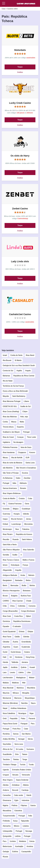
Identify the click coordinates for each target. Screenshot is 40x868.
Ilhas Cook (7, 616)
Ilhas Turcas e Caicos (11, 560)
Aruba (23, 575)
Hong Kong (30, 657)
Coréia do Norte (16, 355)
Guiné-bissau (16, 652)
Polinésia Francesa (10, 447)
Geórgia (6, 852)
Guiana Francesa (15, 504)
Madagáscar (21, 678)
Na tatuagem (18, 442)
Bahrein (31, 575)
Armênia (30, 846)
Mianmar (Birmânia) (10, 703)
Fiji (4, 504)
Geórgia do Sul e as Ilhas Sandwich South (19, 365)
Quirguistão (7, 836)
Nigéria (5, 805)
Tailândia (15, 662)
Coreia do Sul (8, 371)
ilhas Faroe (7, 637)
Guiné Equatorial (9, 632)
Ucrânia (13, 841)
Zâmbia (6, 785)
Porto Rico (17, 729)
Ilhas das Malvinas (10, 417)
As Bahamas (8, 478)
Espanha (20, 427)
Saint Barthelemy (19, 396)
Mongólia (26, 693)
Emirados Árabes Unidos (22, 770)
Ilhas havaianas (9, 452)
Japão (5, 667)
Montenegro (7, 529)
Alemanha (7, 826)
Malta (22, 422)
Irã (11, 657)
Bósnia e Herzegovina (11, 591)
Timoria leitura (8, 427)
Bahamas (6, 376)
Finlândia (6, 821)
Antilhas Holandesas (18, 708)
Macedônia (7, 811)
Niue (17, 529)
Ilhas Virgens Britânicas (12, 493)
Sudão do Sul (25, 406)
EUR (28, 458)
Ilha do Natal (8, 381)
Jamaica (25, 662)
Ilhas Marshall (8, 688)
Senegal (21, 739)
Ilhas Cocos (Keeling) (11, 412)
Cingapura (22, 452)
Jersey (29, 519)
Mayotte (6, 396)
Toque (20, 67)
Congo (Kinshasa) (28, 611)
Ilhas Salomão (28, 550)
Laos (5, 672)
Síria (17, 754)
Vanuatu (15, 775)
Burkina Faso (26, 596)
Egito (16, 800)
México (17, 826)
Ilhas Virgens (8, 780)
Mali (24, 683)
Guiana (27, 652)
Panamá (32, 719)
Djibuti (28, 616)
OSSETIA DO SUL (10, 406)
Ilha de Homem (17, 519)
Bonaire (23, 488)
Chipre (25, 412)
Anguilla (18, 570)
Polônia (14, 805)
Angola (28, 371)
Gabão (17, 637)
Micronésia (28, 524)
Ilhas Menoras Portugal (12, 401)
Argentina (6, 647)
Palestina (26, 529)
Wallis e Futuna (28, 560)
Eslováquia (15, 565)
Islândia (26, 514)
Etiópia (30, 632)
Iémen (5, 565)
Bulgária (14, 596)
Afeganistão (7, 570)
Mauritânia (31, 688)
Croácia (22, 498)
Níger (32, 713)
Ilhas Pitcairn (8, 534)
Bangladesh (7, 580)
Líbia (29, 672)
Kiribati (5, 524)
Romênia (6, 734)
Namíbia (24, 703)
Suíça (15, 821)
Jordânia (14, 667)
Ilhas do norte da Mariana (12, 463)
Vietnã (29, 795)
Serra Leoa (19, 744)
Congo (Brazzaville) (10, 611)
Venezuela (26, 775)
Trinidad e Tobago (10, 765)
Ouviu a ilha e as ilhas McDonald (15, 391)
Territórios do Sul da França (13, 386)
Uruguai (6, 775)
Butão (24, 585)
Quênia (24, 667)
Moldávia (23, 841)
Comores (32, 606)
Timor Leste (31, 437)
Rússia (5, 857)
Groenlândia (26, 642)
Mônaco (16, 693)
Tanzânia (6, 759)
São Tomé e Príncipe (11, 473)
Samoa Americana (10, 488)
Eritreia (22, 632)
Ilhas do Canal (8, 437)
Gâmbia (26, 637)
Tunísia (23, 765)
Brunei (5, 596)
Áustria (15, 642)
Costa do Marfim (9, 498)
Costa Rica (18, 616)
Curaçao (20, 437)
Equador (6, 626)
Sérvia (30, 739)
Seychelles (7, 744)
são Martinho (8, 468)
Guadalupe (26, 509)
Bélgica (16, 509)
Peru (33, 724)
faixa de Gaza (26, 447)
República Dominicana (22, 621)
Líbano (26, 401)
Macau (14, 422)
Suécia (33, 805)
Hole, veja (24, 417)
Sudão (15, 555)
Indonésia (25, 800)
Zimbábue (16, 785)
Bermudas (14, 585)
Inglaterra (6, 442)
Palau (23, 719)
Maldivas (15, 683)
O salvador (17, 626)
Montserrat (7, 698)
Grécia (32, 841)
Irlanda (5, 662)
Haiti (4, 657)
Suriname (30, 749)
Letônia (18, 836)
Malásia (6, 683)
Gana (27, 504)
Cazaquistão (26, 852)
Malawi (32, 678)
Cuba (30, 498)
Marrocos (18, 698)
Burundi (15, 790)
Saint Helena (27, 539)
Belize (28, 580)
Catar (26, 729)
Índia (30, 816)
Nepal (5, 708)
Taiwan (25, 754)
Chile (5, 606)
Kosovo (32, 452)
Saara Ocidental (22, 780)
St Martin (18, 360)
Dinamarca (7, 800)
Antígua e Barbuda (10, 575)
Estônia (15, 852)
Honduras (19, 657)
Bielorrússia (7, 846)
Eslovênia (18, 811)
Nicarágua (22, 713)
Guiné (5, 652)
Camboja (25, 790)
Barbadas (19, 580)
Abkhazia (23, 483)
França (25, 565)
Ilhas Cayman (18, 601)
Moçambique (30, 698)
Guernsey (6, 514)
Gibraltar (6, 642)
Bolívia (32, 585)
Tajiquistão (25, 821)
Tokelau (16, 759)
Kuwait (32, 667)
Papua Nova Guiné (10, 724)
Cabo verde (19, 795)
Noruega (29, 831)
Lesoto (12, 672)
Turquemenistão (9, 816)
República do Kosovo (24, 534)
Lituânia (26, 826)
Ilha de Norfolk (17, 458)
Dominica (6, 621)
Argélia (19, 371)
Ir (21, 555)
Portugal (26, 432)
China (12, 606)
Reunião (6, 539)
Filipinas (24, 805)
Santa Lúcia (30, 463)
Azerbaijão (19, 846)
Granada (6, 509)
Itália (14, 483)
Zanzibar (27, 478)
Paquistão (14, 719)
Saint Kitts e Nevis (10, 545)
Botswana (27, 591)
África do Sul (8, 749)
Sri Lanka (20, 749)
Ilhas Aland (30, 355)
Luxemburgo (16, 524)
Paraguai (24, 724)
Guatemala (26, 647)
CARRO (6, 601)
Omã (5, 719)
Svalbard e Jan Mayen (11, 432)
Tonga (25, 759)
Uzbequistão (8, 831)
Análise (20, 72)
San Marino (26, 734)
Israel (5, 355)
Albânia (26, 785)
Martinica (20, 688)
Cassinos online (12, 9)
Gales (18, 478)
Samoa (16, 734)
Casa (3, 9)
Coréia (5, 422)
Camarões (7, 795)
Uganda (6, 770)
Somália (6, 555)
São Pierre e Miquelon (11, 550)
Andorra (6, 790)
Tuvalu (31, 765)
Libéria (21, 672)
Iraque (5, 519)
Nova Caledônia (9, 713)
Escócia (25, 473)
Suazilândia (7, 754)
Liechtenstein (8, 678)
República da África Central (24, 376)
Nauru (33, 703)
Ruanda (16, 539)
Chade (29, 601)
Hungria (17, 514)
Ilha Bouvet (7, 360)
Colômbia (22, 606)
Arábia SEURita (9, 739)
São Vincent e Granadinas (26, 468)
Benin (5, 585)
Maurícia (6, 693)
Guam (16, 647)
